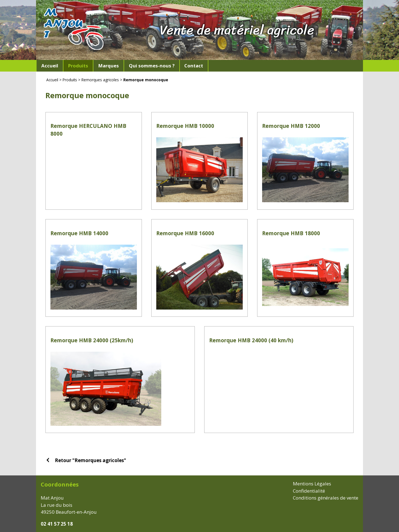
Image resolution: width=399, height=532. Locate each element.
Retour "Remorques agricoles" (90, 460)
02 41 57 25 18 (57, 524)
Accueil (50, 66)
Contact (194, 66)
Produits (70, 80)
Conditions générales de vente (326, 498)
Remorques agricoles (100, 80)
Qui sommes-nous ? (152, 66)
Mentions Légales (312, 484)
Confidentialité (309, 491)
